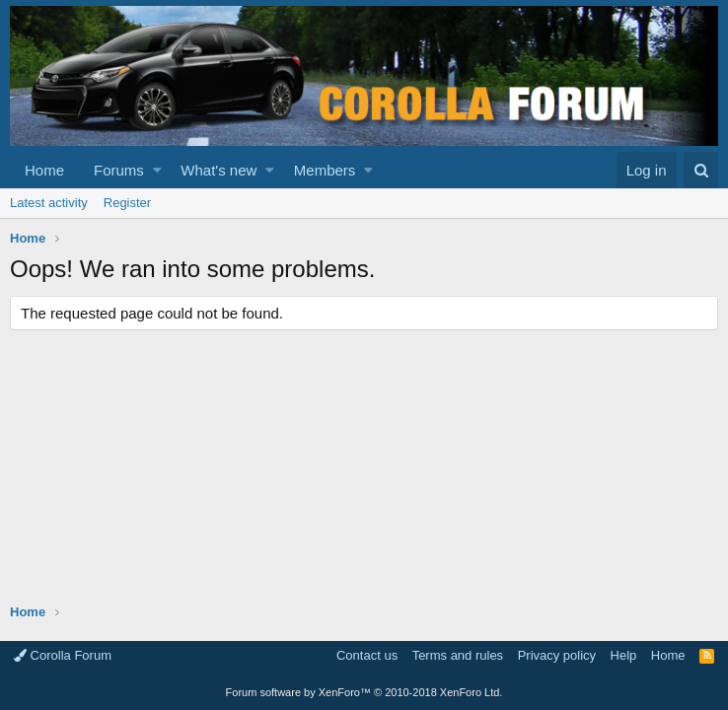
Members (325, 170)
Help (624, 655)
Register (127, 203)
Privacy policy (557, 655)
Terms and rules (458, 655)
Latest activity (49, 203)
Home (44, 170)
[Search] (701, 170)
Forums (119, 170)
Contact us (367, 655)
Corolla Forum (63, 655)
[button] (157, 170)
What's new (218, 170)
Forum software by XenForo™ (364, 692)
